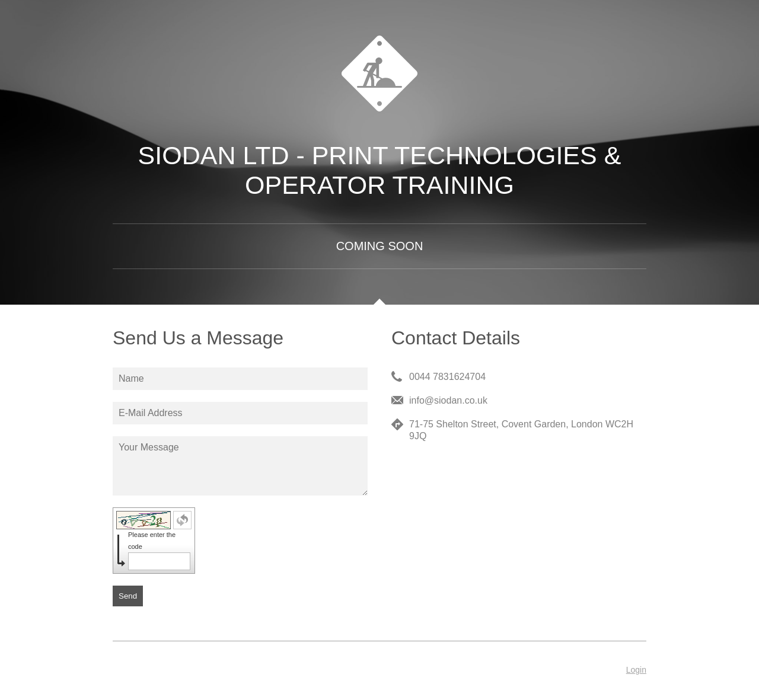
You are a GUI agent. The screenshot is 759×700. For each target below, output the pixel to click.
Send (128, 596)
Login (636, 670)
